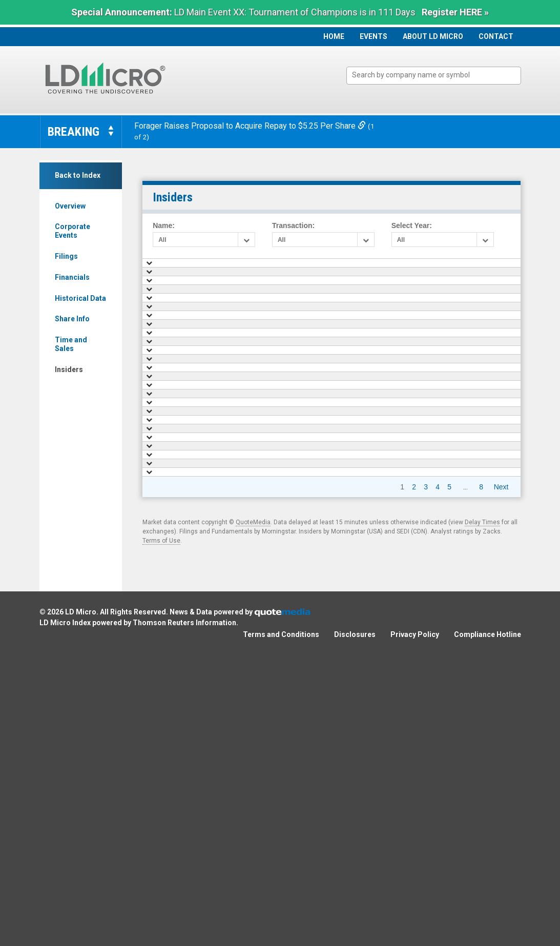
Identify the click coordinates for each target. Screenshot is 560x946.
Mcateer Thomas (271, 326)
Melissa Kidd (265, 365)
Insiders (69, 369)
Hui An (256, 482)
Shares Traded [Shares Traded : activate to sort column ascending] (365, 268)
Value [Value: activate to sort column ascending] (434, 268)
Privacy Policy (415, 924)
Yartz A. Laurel (268, 541)
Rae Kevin (261, 600)
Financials (72, 277)
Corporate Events (72, 231)
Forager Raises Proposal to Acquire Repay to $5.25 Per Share (251, 126)
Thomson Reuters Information (184, 913)
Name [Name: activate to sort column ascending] (260, 268)
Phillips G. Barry (270, 522)
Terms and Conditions (281, 924)
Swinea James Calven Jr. (283, 620)
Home (334, 36)
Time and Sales (71, 344)
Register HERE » (455, 12)
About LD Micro (433, 36)
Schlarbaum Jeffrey (275, 345)
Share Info (72, 319)
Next (501, 777)
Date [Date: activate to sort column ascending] (206, 268)
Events (374, 36)
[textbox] (439, 75)
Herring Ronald (269, 306)
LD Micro (81, 902)
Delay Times (482, 812)
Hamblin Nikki (267, 286)
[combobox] (434, 76)
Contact (496, 36)
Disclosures (355, 924)
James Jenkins (268, 502)
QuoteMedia (253, 812)
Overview (70, 206)
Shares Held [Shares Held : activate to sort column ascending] (488, 268)
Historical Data (80, 298)
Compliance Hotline (488, 924)
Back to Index (78, 175)
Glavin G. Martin (270, 384)
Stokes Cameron (271, 580)
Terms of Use (161, 831)
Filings (66, 256)
